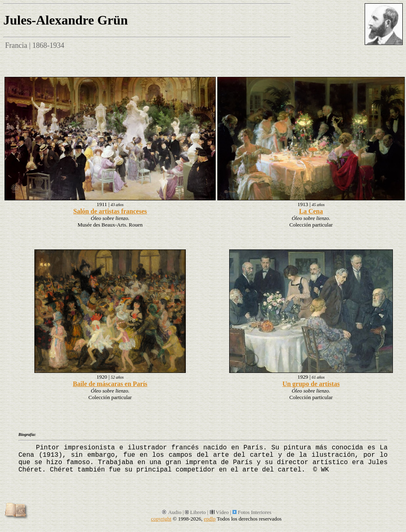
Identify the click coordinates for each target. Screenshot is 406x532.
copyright (161, 519)
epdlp (210, 519)
